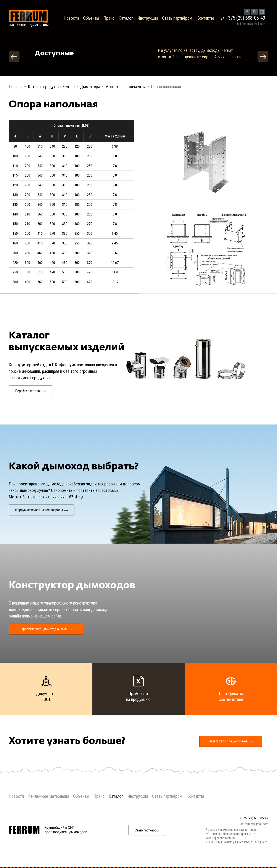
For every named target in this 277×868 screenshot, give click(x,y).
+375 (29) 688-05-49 (245, 18)
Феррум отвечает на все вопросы (42, 510)
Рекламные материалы (48, 796)
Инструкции (147, 18)
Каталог (126, 18)
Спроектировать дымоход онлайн (46, 629)
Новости (71, 18)
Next (263, 56)
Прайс (109, 18)
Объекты (91, 18)
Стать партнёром (177, 18)
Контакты (205, 18)
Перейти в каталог (31, 391)
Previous (14, 56)
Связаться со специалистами (231, 741)
